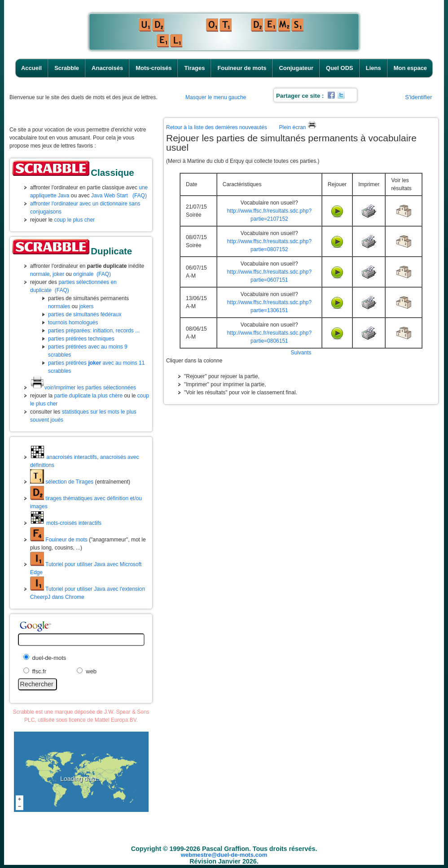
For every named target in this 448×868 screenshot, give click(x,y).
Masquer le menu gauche (216, 97)
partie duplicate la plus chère (88, 396)
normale (40, 274)
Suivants (301, 353)
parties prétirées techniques (81, 339)
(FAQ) (140, 196)
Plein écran (297, 127)
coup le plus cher (74, 220)
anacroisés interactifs (64, 457)
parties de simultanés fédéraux (85, 314)
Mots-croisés (154, 68)
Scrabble (67, 68)
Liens (373, 68)
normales (59, 306)
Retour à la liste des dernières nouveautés (217, 127)
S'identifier (418, 97)
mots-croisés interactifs (66, 523)
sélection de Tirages (62, 482)
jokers (86, 306)
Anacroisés (107, 68)
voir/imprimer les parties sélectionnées (83, 388)
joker (58, 274)
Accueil (31, 68)
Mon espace (410, 68)
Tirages (194, 68)
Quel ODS (340, 68)
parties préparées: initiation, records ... (94, 331)
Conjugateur (296, 68)
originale (83, 274)
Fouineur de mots (242, 68)
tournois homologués (73, 323)
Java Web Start (110, 196)
